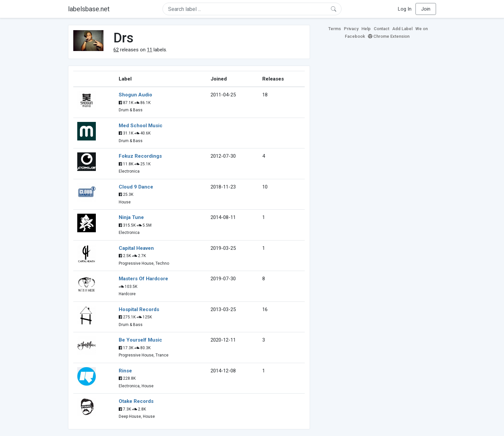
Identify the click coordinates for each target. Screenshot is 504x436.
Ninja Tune (131, 217)
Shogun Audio (135, 95)
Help (366, 29)
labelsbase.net (89, 9)
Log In (405, 9)
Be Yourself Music (140, 340)
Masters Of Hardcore (143, 279)
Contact (381, 29)
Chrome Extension (389, 36)
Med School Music (141, 126)
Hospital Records (139, 309)
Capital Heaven (136, 248)
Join (426, 9)
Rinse (125, 371)
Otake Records (136, 401)
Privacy (351, 29)
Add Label (402, 29)
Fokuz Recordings (140, 156)
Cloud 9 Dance (136, 187)
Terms (335, 29)
